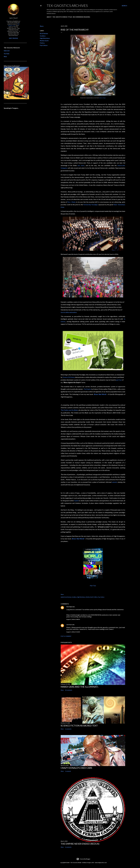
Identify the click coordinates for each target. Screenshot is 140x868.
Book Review (44, 33)
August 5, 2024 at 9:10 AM (73, 632)
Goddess (43, 36)
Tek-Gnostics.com (14, 25)
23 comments (69, 690)
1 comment (68, 771)
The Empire (87, 389)
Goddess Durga (102, 98)
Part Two (93, 586)
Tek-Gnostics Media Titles (62, 17)
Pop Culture (44, 45)
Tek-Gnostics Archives (67, 5)
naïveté (114, 482)
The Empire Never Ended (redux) (80, 844)
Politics (42, 43)
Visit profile (13, 38)
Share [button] (42, 26)
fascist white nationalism (69, 312)
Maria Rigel (69, 607)
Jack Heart (69, 625)
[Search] (124, 6)
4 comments (68, 847)
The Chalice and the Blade (69, 410)
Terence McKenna (69, 377)
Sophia (76, 501)
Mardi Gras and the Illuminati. (80, 687)
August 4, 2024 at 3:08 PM (73, 619)
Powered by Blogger (83, 859)
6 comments (68, 729)
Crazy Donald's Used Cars (76, 768)
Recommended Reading (82, 17)
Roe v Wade (71, 202)
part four (119, 380)
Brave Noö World (100, 394)
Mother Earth (44, 41)
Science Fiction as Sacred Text (79, 726)
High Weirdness (45, 38)
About (49, 17)
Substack (7, 51)
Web (5, 57)
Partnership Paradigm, (91, 205)
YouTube (7, 54)
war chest (81, 165)
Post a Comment (66, 636)
